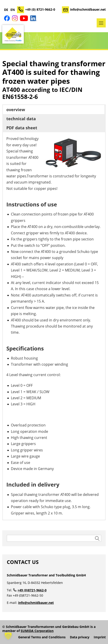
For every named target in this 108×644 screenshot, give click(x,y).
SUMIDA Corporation (37, 631)
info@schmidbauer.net (88, 9)
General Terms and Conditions (42, 637)
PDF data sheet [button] (22, 128)
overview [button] (16, 110)
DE (6, 10)
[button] (8, 636)
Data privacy (80, 637)
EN (13, 10)
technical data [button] (21, 119)
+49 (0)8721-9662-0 (32, 590)
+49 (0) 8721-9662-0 (40, 9)
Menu (101, 23)
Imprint (100, 637)
